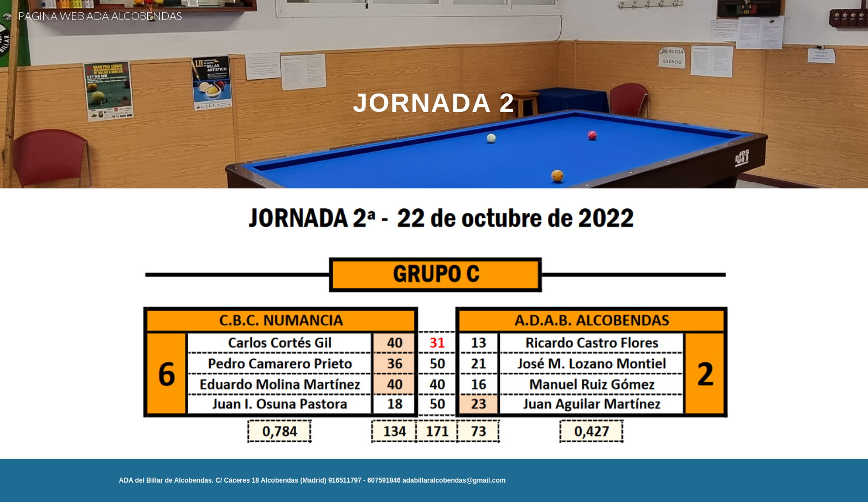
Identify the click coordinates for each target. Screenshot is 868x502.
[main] (434, 94)
